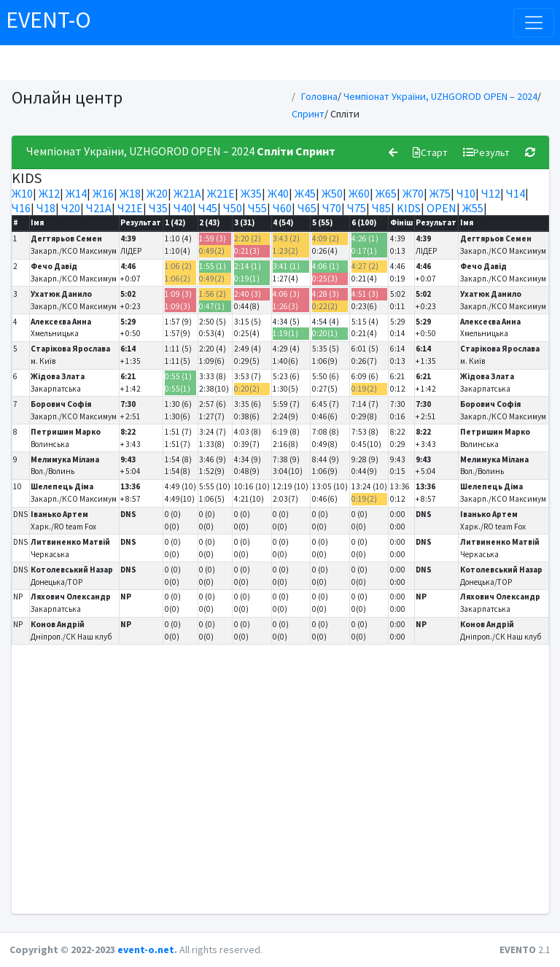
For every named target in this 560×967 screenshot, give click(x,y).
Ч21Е (130, 208)
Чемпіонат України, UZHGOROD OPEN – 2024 (440, 96)
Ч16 (21, 208)
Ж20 (157, 193)
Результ (486, 152)
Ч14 (516, 193)
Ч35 (158, 208)
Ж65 (386, 193)
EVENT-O (48, 20)
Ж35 (251, 193)
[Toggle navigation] (534, 23)
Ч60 (282, 208)
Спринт (308, 114)
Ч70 (332, 208)
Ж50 (332, 193)
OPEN (442, 208)
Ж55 (473, 208)
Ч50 (233, 208)
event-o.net (146, 949)
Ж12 (49, 193)
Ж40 (278, 193)
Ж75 (440, 193)
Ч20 (71, 208)
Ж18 (130, 193)
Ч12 (491, 193)
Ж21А (187, 193)
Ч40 (183, 208)
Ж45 (305, 193)
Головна (319, 96)
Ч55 (257, 208)
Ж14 (76, 193)
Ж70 (413, 193)
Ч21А (99, 208)
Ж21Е (221, 193)
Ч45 (208, 208)
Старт (430, 152)
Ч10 (466, 193)
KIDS (409, 208)
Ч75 (357, 208)
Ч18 (46, 208)
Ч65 (307, 208)
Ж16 (103, 193)
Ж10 (22, 193)
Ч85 (381, 208)
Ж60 (359, 193)
